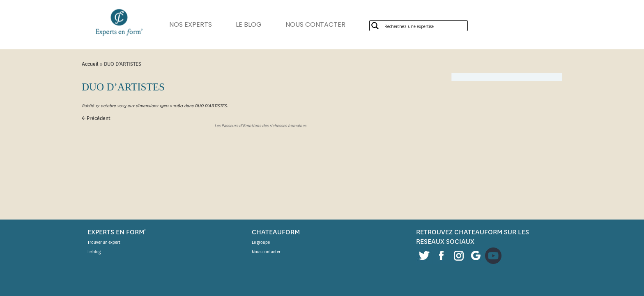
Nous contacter (266, 252)
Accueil (90, 64)
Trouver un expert (104, 242)
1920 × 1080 (170, 106)
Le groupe (261, 242)
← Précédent (96, 118)
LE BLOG (257, 24)
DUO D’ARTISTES (210, 106)
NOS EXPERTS (195, 24)
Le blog (94, 252)
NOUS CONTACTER (328, 24)
